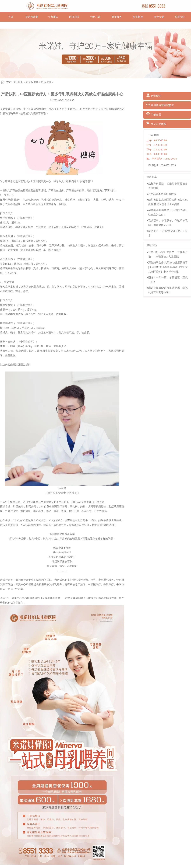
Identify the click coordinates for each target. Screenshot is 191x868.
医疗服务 (74, 17)
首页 (11, 17)
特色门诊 (95, 17)
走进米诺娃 (32, 17)
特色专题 (159, 17)
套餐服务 (117, 17)
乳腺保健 (46, 82)
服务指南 (138, 17)
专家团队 (53, 17)
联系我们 (180, 17)
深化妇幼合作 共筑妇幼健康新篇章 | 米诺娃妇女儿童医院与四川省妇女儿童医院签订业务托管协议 (168, 267)
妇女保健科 (32, 82)
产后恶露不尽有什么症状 (162, 194)
